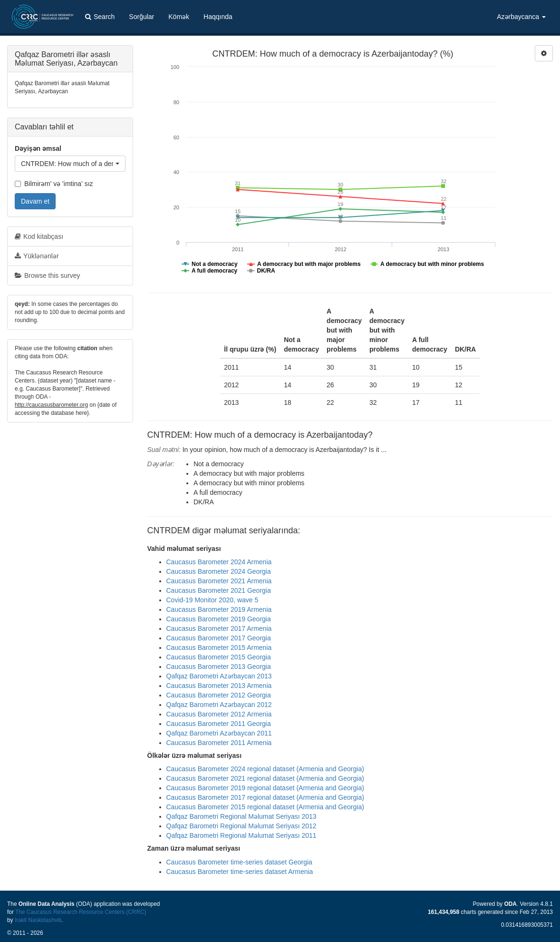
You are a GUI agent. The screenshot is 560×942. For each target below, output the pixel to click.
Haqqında (218, 17)
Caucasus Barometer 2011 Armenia (219, 743)
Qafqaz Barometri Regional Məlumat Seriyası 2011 (241, 835)
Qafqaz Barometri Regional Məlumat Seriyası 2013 (241, 816)
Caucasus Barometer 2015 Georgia (219, 657)
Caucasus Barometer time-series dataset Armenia (240, 872)
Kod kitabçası (39, 236)
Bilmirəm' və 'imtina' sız (54, 184)
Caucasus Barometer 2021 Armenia (219, 581)
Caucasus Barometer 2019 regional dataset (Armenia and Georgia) (265, 788)
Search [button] (100, 17)
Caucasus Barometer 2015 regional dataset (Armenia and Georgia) (265, 807)
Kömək (179, 17)
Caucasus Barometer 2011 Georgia (219, 724)
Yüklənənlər (37, 256)
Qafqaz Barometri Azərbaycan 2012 (219, 705)
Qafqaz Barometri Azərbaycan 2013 (219, 676)
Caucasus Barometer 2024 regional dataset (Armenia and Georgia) (265, 769)
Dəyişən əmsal (38, 148)
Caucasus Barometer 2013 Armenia (219, 686)
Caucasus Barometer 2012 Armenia (219, 714)
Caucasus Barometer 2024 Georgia (219, 571)
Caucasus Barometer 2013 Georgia (219, 667)
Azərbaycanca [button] (521, 17)
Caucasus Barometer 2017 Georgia (219, 638)
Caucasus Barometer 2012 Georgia (219, 695)
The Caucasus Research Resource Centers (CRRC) (81, 912)
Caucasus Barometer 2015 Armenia (219, 648)
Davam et (35, 201)
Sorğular (141, 17)
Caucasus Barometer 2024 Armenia (219, 562)
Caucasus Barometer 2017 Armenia (219, 628)
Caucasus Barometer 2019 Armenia (219, 609)
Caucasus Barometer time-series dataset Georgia (239, 862)
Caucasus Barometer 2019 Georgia (219, 619)
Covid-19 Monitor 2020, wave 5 (212, 600)
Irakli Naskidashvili (38, 920)
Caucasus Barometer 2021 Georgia (219, 590)
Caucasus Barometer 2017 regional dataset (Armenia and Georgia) (265, 797)
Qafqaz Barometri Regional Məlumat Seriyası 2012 (241, 826)
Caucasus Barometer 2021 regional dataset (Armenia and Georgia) (265, 778)
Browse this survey (47, 275)
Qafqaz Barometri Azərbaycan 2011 (219, 733)
